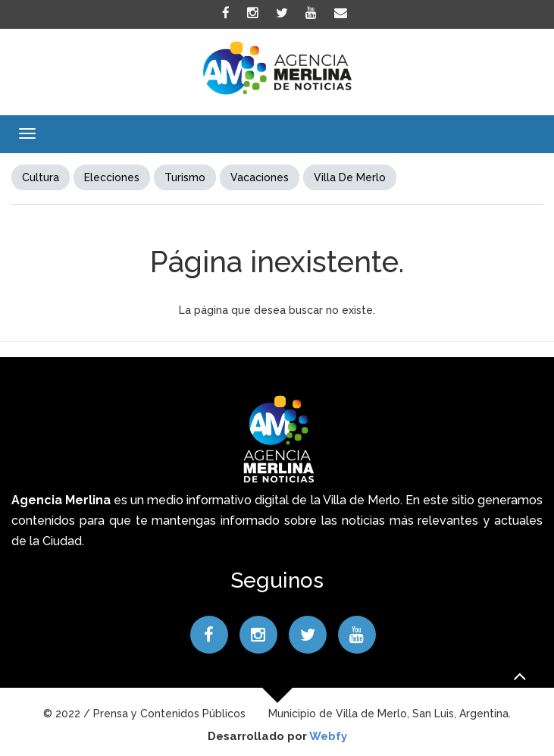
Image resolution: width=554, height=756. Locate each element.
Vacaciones (260, 177)
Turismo (185, 177)
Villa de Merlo (350, 177)
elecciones (112, 177)
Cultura (41, 177)
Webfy (328, 736)
